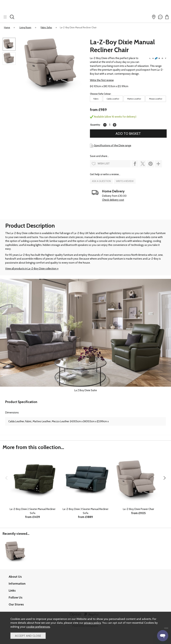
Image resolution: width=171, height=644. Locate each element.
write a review (125, 181)
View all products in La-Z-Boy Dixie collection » (32, 269)
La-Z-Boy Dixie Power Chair (138, 509)
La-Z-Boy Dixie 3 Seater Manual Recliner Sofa (85, 511)
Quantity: (95, 125)
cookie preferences (38, 627)
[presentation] (6, 478)
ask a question (101, 181)
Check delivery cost (113, 200)
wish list (104, 164)
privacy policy (92, 623)
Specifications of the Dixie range (111, 146)
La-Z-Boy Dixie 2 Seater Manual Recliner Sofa (33, 511)
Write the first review (102, 80)
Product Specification (21, 402)
